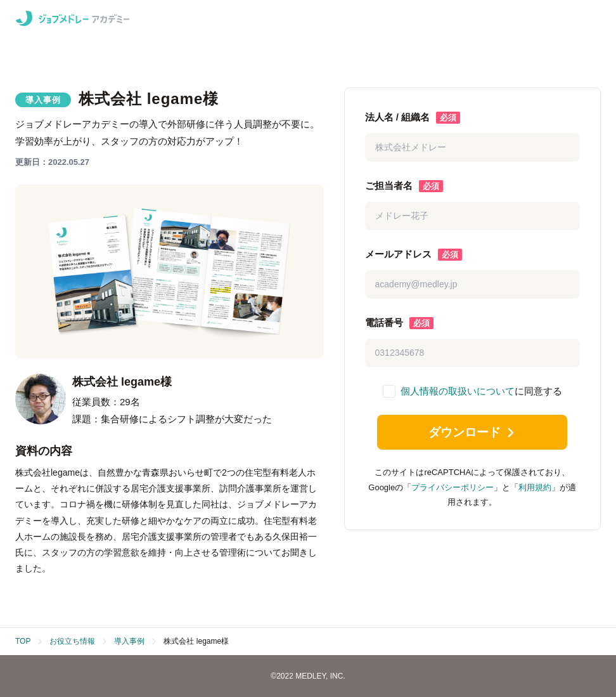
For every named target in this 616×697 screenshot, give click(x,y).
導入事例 (129, 641)
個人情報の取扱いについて (458, 391)
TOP (23, 641)
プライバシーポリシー (452, 491)
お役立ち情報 (72, 641)
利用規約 (535, 491)
